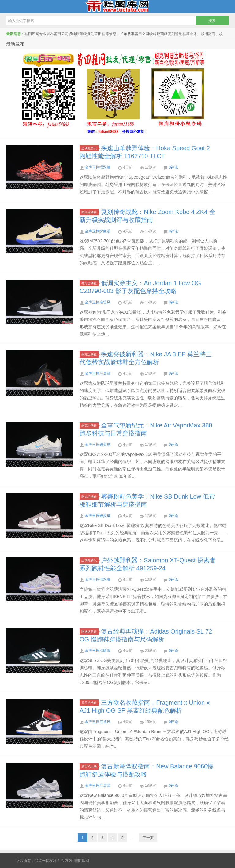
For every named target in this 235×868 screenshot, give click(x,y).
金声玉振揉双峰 (98, 167)
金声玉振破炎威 (98, 445)
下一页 (148, 838)
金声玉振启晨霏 (98, 373)
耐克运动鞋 (90, 212)
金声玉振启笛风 (98, 302)
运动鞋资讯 (90, 148)
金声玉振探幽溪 (98, 231)
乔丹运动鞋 (90, 283)
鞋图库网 (117, 6)
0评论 (173, 167)
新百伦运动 (90, 766)
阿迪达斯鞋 (90, 632)
